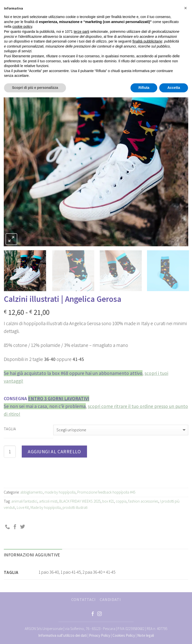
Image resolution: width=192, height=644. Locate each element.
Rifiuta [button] (144, 88)
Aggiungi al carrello (54, 452)
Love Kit (23, 507)
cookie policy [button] (22, 27)
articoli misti (48, 501)
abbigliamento (31, 492)
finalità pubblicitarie (147, 41)
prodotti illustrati (75, 507)
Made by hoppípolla (46, 507)
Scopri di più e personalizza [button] (35, 88)
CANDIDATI (110, 599)
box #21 (108, 501)
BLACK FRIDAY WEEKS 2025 (80, 501)
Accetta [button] (174, 88)
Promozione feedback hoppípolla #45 (106, 492)
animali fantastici (24, 501)
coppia (121, 501)
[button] (185, 8)
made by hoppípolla (60, 492)
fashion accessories (143, 501)
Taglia (10, 429)
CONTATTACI (83, 599)
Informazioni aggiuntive (32, 555)
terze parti (81, 32)
